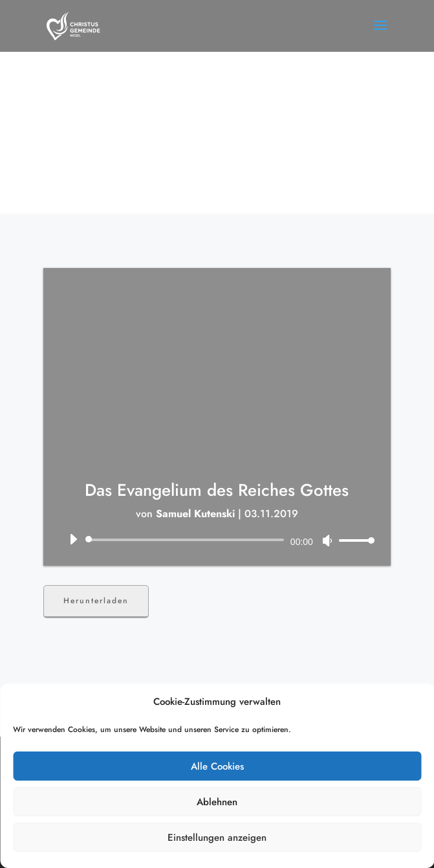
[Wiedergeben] (73, 539)
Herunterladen (96, 601)
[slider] (187, 540)
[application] (217, 540)
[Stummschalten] (327, 540)
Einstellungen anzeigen (217, 838)
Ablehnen (217, 802)
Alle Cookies (217, 766)
